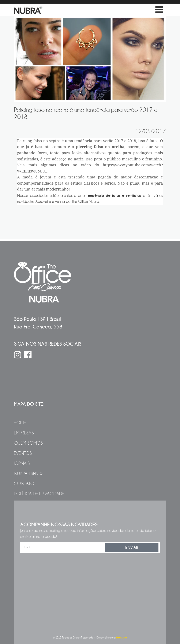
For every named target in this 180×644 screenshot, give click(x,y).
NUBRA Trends (29, 474)
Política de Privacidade (39, 494)
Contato (24, 484)
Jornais (22, 463)
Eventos (23, 453)
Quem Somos (28, 443)
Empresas (24, 433)
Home (20, 423)
